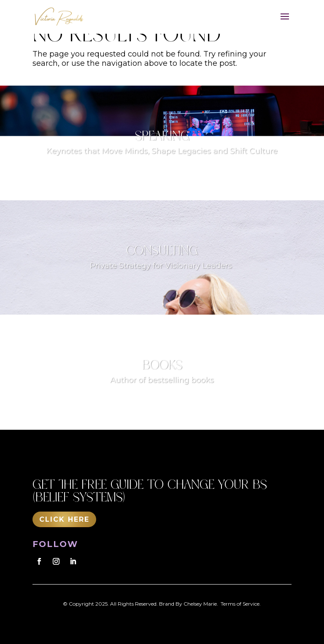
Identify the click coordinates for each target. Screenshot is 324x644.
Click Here (64, 519)
